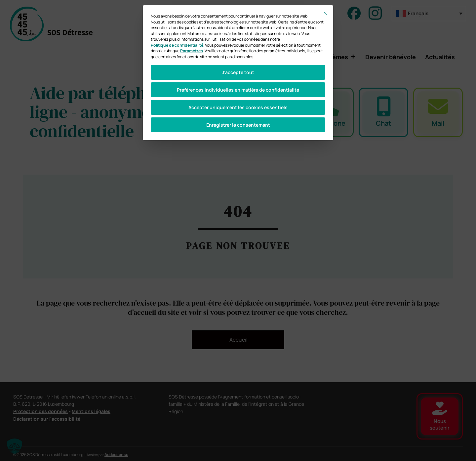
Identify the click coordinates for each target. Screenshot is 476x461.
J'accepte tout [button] (238, 72)
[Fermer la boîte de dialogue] (325, 13)
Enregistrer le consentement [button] (238, 125)
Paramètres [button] (192, 51)
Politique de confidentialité (177, 45)
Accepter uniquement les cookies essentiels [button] (238, 107)
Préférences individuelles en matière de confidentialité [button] (238, 90)
